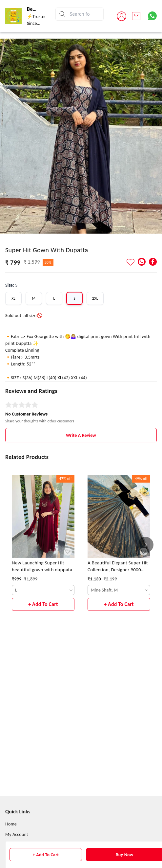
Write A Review (81, 435)
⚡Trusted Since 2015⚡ (37, 23)
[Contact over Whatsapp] (152, 16)
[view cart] (136, 16)
